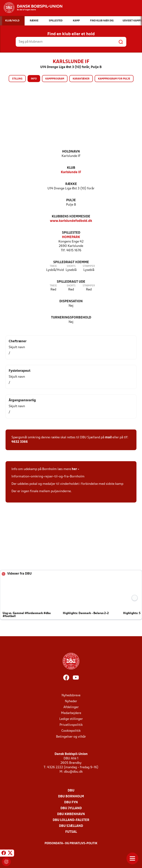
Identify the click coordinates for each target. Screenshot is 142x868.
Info (34, 79)
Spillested (71, 233)
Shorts (71, 266)
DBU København (71, 814)
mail (108, 438)
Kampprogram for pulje (114, 79)
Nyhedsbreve (71, 695)
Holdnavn (71, 152)
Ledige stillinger (71, 719)
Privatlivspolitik (71, 725)
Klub (71, 168)
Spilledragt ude (71, 282)
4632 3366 (20, 442)
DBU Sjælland (71, 826)
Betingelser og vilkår (71, 737)
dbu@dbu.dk (73, 772)
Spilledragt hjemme (71, 262)
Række (71, 184)
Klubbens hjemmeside (71, 217)
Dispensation (71, 301)
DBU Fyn (71, 802)
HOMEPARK (71, 237)
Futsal (71, 832)
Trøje (53, 266)
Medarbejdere (71, 713)
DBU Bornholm (71, 797)
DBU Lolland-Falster (71, 820)
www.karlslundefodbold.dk (71, 221)
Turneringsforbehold (71, 318)
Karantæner (81, 79)
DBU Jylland (71, 808)
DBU (71, 791)
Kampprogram (55, 79)
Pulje (71, 200)
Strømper (89, 266)
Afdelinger (71, 707)
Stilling (17, 79)
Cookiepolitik (71, 731)
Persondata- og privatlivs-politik (71, 843)
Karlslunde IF (71, 172)
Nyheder (71, 701)
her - (76, 469)
